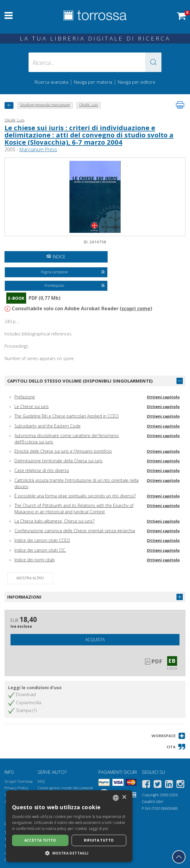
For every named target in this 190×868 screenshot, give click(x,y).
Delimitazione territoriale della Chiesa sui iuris (58, 461)
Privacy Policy (16, 788)
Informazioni (24, 597)
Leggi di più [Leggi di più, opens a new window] (99, 829)
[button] (153, 62)
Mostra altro (30, 578)
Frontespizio (75, 286)
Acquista (95, 640)
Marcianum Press (38, 149)
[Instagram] (180, 785)
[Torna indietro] (9, 105)
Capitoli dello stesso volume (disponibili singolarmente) (80, 381)
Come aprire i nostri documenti (65, 788)
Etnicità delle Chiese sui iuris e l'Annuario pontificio (63, 451)
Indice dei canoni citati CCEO (42, 540)
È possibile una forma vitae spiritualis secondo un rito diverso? (75, 496)
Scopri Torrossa (18, 781)
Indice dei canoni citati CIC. (40, 550)
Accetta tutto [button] (40, 840)
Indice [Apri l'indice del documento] (56, 257)
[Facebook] (146, 785)
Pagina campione (73, 272)
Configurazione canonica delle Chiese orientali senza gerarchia (75, 531)
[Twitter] (158, 785)
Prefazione (25, 397)
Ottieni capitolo (163, 397)
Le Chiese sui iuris (32, 406)
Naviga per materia (93, 82)
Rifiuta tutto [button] (99, 840)
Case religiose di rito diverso (42, 470)
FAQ (41, 781)
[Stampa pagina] (180, 105)
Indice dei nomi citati (35, 560)
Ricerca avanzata (51, 82)
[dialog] (69, 826)
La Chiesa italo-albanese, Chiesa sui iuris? (54, 521)
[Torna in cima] (179, 857)
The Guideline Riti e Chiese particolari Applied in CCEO (67, 416)
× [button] (124, 797)
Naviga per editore (137, 82)
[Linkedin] (169, 785)
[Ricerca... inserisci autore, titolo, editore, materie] (95, 62)
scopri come (136, 308)
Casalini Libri (153, 802)
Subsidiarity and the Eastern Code (47, 426)
